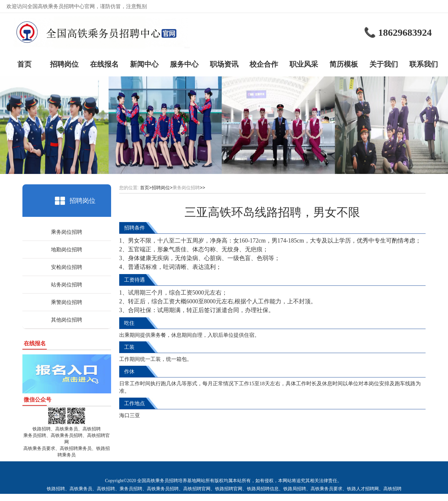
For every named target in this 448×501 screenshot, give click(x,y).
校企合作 (264, 64)
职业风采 (304, 64)
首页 (24, 64)
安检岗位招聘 (67, 267)
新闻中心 (144, 64)
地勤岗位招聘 (67, 250)
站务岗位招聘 (67, 285)
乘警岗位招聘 (67, 302)
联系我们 (424, 64)
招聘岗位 (64, 64)
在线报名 (104, 64)
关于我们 (384, 64)
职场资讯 (224, 64)
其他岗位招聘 (67, 320)
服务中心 (184, 64)
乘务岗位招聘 (67, 232)
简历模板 (344, 64)
